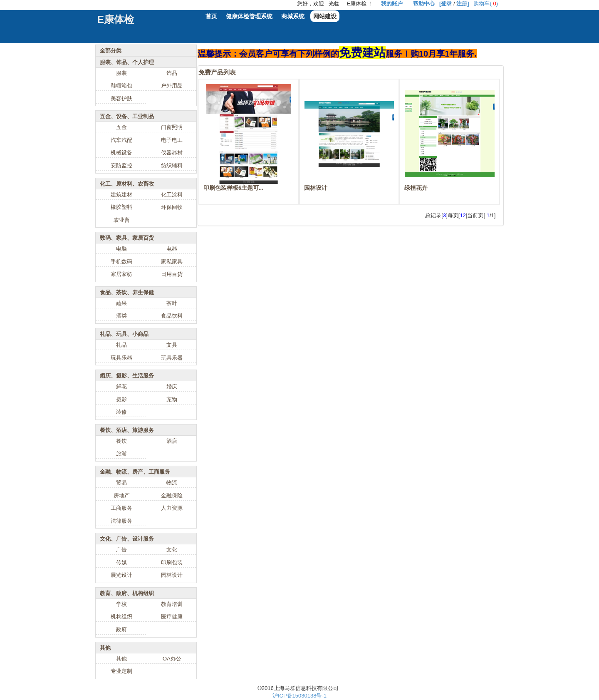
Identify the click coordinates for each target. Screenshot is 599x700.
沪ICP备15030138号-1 (299, 696)
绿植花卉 (416, 188)
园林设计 (316, 188)
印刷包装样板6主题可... (233, 188)
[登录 (446, 4)
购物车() (486, 4)
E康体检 (116, 19)
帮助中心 (424, 4)
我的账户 (392, 4)
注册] (463, 4)
